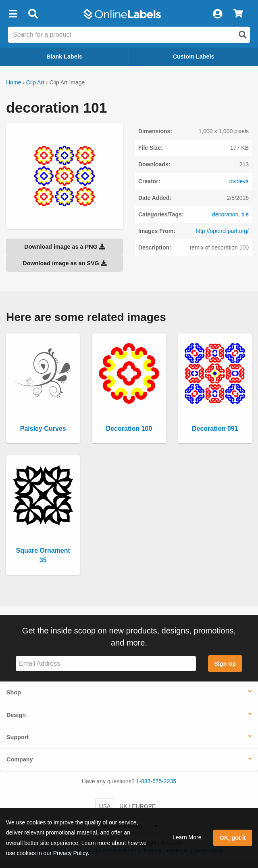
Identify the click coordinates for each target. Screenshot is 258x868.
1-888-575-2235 (156, 781)
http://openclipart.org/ (222, 231)
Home (14, 82)
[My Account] (217, 14)
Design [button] (16, 715)
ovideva (239, 181)
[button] (13, 14)
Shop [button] (14, 692)
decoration (225, 214)
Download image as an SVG (64, 263)
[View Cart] (238, 14)
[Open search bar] (33, 14)
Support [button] (18, 737)
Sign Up (225, 664)
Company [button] (20, 759)
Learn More (187, 837)
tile (245, 214)
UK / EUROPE (137, 806)
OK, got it (233, 838)
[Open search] (243, 35)
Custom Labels (193, 57)
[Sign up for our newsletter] (106, 664)
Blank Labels (64, 57)
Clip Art (35, 82)
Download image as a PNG (64, 247)
